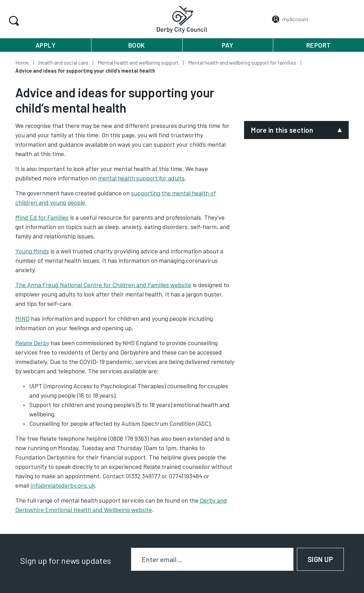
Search (13, 21)
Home (22, 63)
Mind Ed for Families (42, 217)
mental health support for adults (141, 178)
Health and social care (63, 63)
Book (137, 45)
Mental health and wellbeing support (138, 63)
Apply (46, 45)
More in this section (282, 130)
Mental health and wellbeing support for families (242, 63)
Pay (228, 45)
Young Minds (32, 251)
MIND (22, 318)
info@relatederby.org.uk (63, 485)
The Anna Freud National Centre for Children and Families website (103, 285)
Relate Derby (32, 343)
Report (319, 45)
